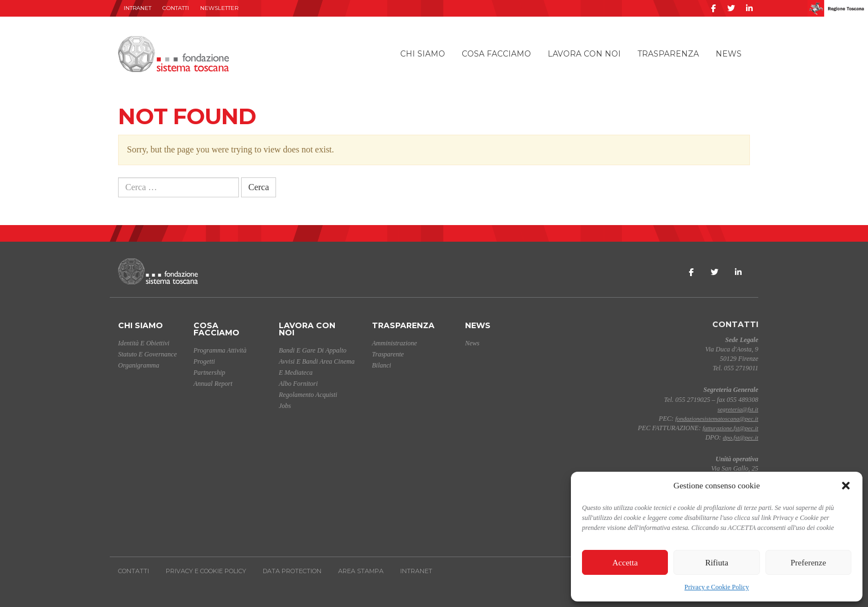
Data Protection (292, 571)
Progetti (204, 361)
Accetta (625, 563)
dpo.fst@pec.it (741, 437)
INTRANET (137, 8)
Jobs (285, 406)
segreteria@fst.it (738, 409)
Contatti (176, 8)
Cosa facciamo (496, 54)
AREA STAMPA (361, 571)
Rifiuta (717, 563)
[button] (846, 486)
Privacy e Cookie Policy (717, 587)
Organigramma (139, 365)
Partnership (209, 373)
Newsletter (219, 8)
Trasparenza (668, 54)
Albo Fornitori (298, 384)
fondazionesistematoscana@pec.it (717, 419)
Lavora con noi (584, 54)
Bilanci (382, 365)
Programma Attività (220, 350)
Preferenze (808, 563)
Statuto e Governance (147, 354)
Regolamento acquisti (308, 395)
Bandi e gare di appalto (313, 350)
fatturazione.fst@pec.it (730, 428)
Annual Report (213, 384)
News (729, 54)
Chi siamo (423, 54)
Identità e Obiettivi (144, 343)
